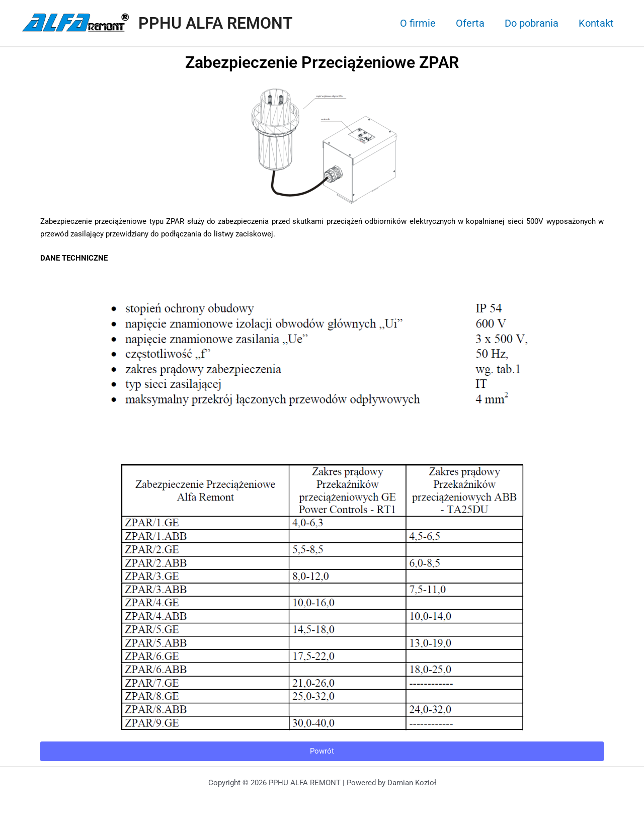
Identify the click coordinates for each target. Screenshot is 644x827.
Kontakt (596, 23)
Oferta (470, 23)
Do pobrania (532, 23)
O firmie (418, 23)
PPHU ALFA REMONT (216, 23)
